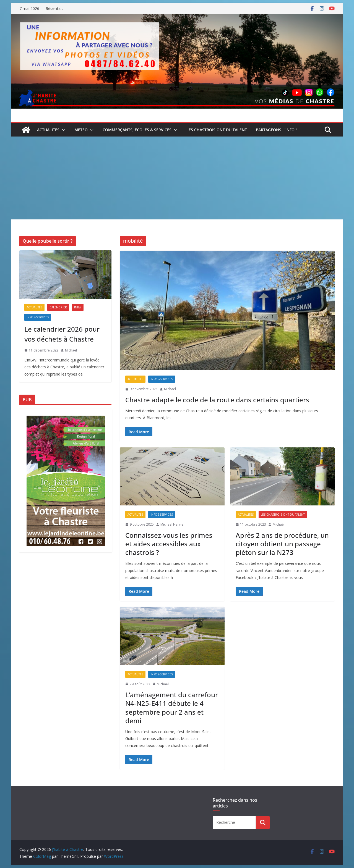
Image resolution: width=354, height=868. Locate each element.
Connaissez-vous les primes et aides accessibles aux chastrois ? (169, 544)
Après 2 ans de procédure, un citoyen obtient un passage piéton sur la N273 (282, 544)
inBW (78, 307)
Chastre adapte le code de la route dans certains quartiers (217, 400)
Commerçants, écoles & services (137, 130)
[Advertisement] (177, 178)
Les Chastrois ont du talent (217, 130)
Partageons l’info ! (276, 130)
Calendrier (58, 307)
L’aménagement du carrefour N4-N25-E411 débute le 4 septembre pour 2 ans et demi (172, 708)
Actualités (48, 130)
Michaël (170, 389)
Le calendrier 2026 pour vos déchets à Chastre (62, 334)
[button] (63, 130)
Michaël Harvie (172, 524)
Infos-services (162, 379)
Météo (81, 130)
